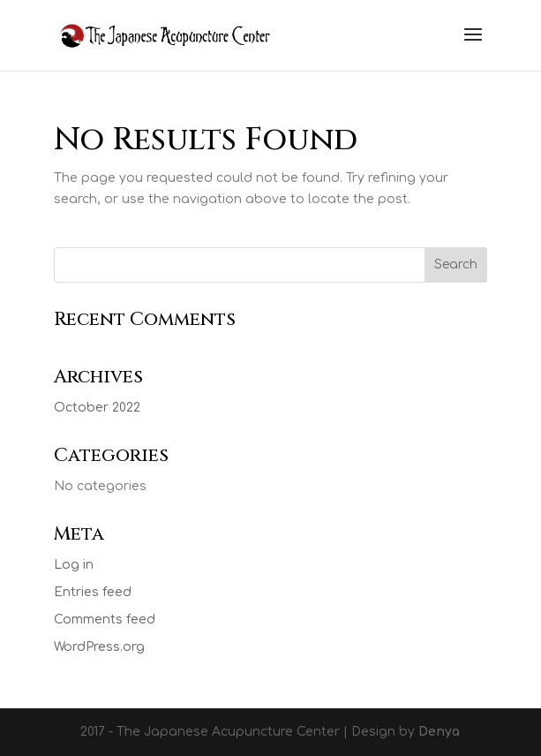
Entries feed (93, 592)
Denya (439, 732)
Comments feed (105, 620)
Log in (74, 565)
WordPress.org (99, 647)
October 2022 (97, 408)
